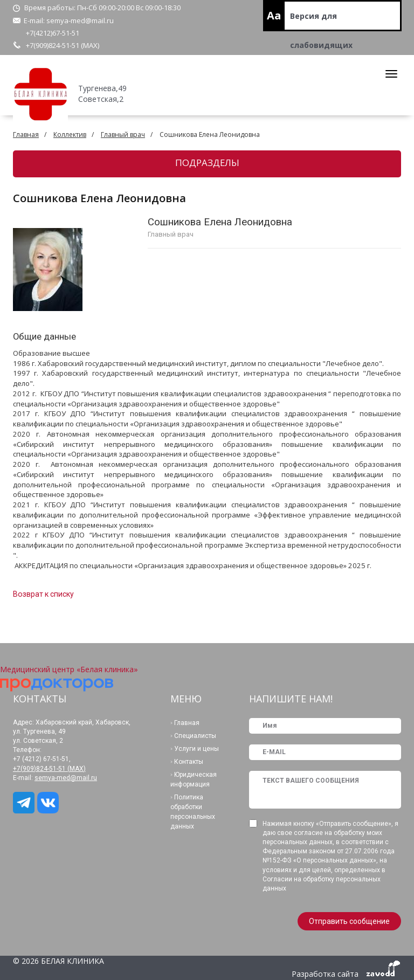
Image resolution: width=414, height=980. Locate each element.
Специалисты (195, 736)
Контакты (189, 762)
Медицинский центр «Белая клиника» (69, 669)
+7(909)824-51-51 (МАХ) (63, 45)
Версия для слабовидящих (321, 21)
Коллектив (70, 134)
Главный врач (123, 134)
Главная (26, 134)
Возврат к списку (43, 594)
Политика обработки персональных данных (193, 812)
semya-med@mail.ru (80, 20)
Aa (274, 15)
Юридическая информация (194, 779)
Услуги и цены (196, 749)
